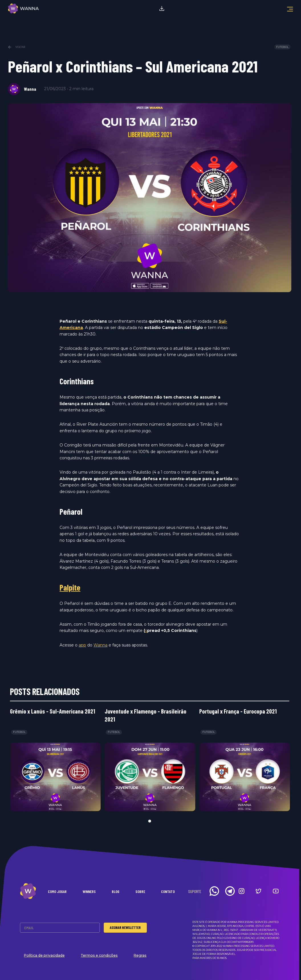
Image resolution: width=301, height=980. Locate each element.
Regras (140, 955)
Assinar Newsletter (125, 928)
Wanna (100, 645)
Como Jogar (57, 891)
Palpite (70, 587)
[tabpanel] (55, 759)
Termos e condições (99, 955)
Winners (89, 891)
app (82, 645)
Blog (116, 891)
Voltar (17, 47)
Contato (168, 891)
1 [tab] (150, 821)
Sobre (140, 891)
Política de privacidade (44, 955)
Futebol (282, 47)
